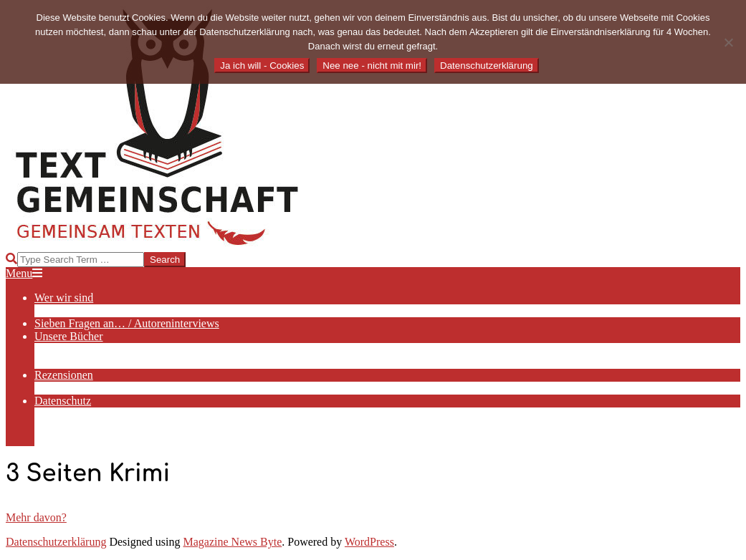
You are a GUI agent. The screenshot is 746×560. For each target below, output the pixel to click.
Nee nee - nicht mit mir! (372, 66)
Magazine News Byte (233, 542)
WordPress (369, 542)
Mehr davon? (36, 517)
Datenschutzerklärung (56, 542)
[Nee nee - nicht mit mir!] (728, 42)
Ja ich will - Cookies (262, 66)
